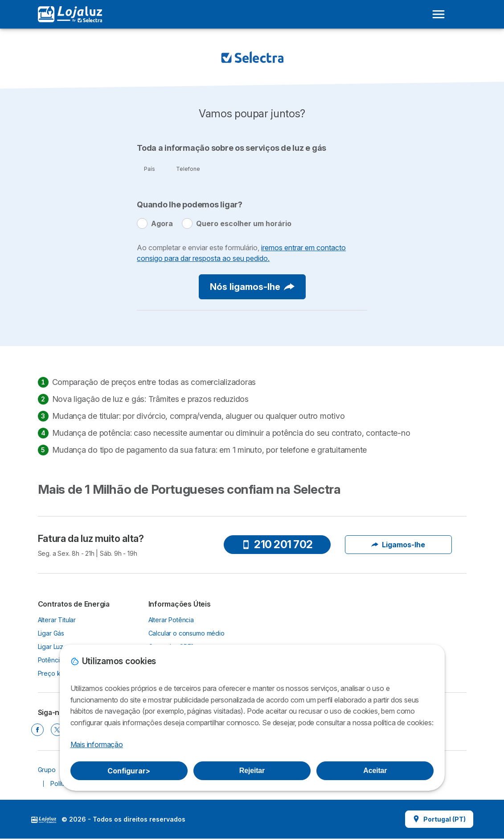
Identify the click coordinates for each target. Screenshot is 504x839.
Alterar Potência (171, 620)
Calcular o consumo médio (186, 633)
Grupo (47, 770)
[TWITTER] (57, 730)
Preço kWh (54, 673)
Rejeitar (252, 771)
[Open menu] (438, 14)
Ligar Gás (51, 633)
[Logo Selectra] (70, 14)
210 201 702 (277, 544)
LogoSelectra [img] (44, 820)
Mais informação (97, 744)
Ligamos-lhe (398, 545)
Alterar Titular (57, 620)
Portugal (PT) (439, 819)
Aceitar (375, 771)
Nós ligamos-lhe (252, 287)
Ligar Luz (51, 647)
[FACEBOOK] (37, 730)
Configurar (129, 771)
